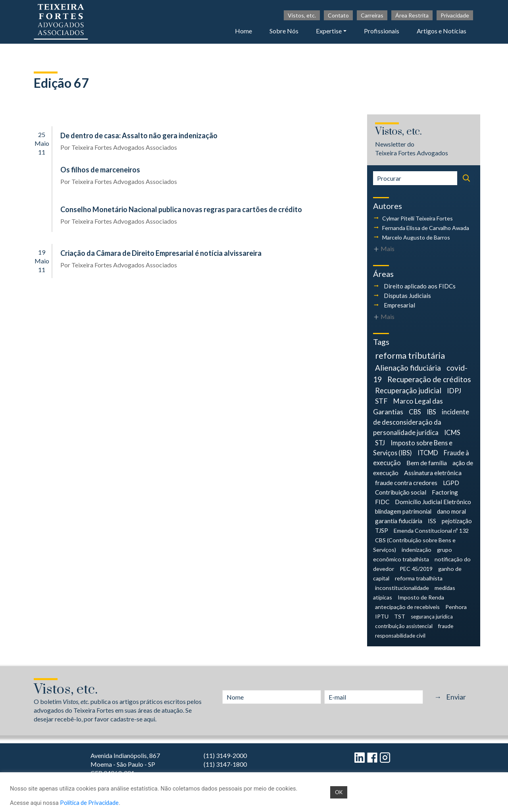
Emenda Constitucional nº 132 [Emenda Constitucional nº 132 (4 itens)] (431, 531)
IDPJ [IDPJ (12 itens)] (454, 391)
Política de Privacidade (89, 803)
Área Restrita (412, 15)
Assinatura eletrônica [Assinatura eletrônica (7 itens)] (433, 473)
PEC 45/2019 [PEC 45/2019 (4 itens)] (416, 569)
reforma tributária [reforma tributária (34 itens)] (410, 356)
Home (243, 31)
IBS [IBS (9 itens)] (431, 412)
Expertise (329, 31)
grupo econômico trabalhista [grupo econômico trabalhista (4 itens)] (413, 554)
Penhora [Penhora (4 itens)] (456, 607)
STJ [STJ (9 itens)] (380, 443)
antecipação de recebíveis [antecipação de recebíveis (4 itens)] (407, 607)
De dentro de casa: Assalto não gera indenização (139, 135)
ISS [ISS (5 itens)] (432, 521)
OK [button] (339, 792)
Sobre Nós (284, 31)
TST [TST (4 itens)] (400, 616)
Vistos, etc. (302, 15)
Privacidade (455, 15)
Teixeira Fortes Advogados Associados (124, 147)
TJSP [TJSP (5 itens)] (382, 530)
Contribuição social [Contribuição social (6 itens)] (401, 492)
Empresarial (399, 305)
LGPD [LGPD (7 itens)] (451, 482)
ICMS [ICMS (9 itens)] (452, 432)
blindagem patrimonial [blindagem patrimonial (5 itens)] (403, 511)
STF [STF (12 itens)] (381, 401)
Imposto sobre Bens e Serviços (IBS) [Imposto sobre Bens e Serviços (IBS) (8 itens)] (413, 448)
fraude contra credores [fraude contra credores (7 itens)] (406, 482)
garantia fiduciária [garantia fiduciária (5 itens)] (399, 521)
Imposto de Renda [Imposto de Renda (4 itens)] (421, 597)
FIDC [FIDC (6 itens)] (382, 502)
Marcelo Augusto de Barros (416, 237)
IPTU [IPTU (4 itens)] (382, 616)
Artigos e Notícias (442, 31)
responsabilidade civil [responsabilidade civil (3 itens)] (400, 636)
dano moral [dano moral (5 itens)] (451, 511)
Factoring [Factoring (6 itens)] (445, 492)
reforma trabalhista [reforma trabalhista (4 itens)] (419, 578)
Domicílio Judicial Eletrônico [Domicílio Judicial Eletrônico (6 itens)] (433, 502)
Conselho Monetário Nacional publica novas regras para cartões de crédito (181, 209)
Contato (338, 15)
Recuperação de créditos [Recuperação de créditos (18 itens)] (429, 379)
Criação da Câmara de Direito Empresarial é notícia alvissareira (161, 253)
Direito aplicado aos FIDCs (420, 286)
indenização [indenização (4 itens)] (417, 550)
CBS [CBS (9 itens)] (415, 412)
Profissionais (382, 31)
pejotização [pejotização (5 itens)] (457, 521)
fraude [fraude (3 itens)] (446, 626)
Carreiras (372, 15)
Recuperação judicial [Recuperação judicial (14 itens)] (408, 391)
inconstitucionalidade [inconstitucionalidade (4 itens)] (402, 588)
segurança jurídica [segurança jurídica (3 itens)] (432, 617)
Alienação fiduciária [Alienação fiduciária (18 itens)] (408, 368)
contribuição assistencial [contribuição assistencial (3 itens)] (404, 626)
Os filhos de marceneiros (100, 170)
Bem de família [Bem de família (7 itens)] (427, 463)
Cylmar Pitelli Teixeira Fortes (418, 218)
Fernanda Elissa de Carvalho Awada (426, 228)
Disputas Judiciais (407, 296)
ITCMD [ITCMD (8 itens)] (428, 453)
